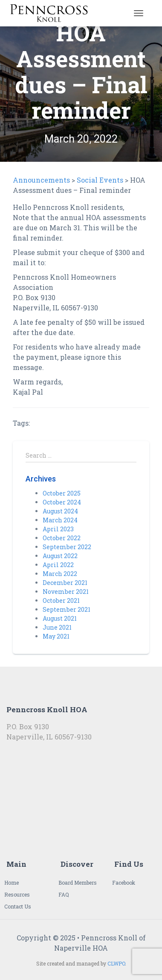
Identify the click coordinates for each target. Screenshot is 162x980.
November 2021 (66, 592)
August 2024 (60, 511)
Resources (17, 894)
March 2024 (60, 520)
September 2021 (67, 609)
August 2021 (60, 618)
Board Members (78, 883)
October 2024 (62, 502)
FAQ (64, 894)
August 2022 (60, 556)
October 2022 (62, 538)
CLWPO (116, 963)
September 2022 (67, 547)
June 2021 (57, 627)
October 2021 (61, 600)
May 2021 (56, 636)
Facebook (124, 883)
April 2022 (58, 565)
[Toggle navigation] (139, 13)
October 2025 (62, 493)
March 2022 (60, 574)
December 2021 (65, 583)
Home (12, 883)
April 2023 (58, 529)
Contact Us (18, 906)
